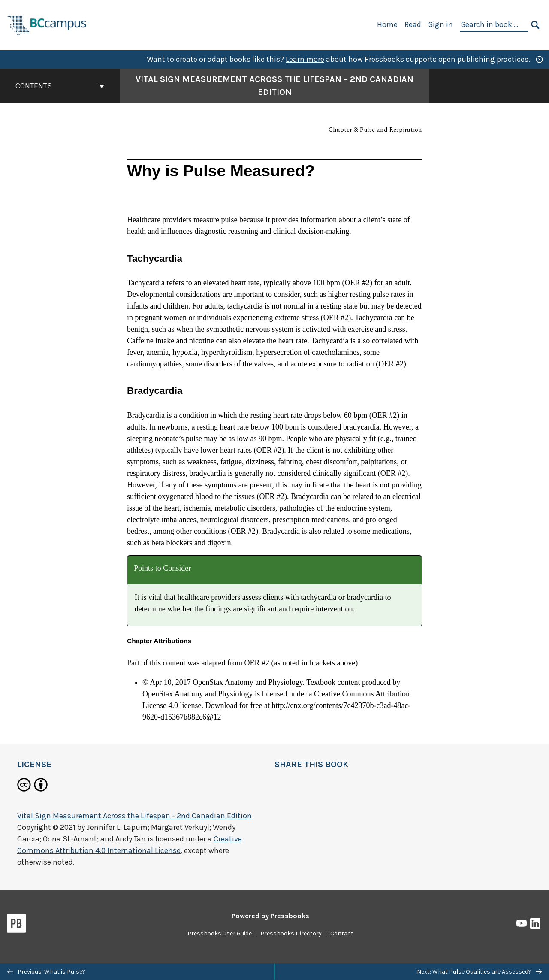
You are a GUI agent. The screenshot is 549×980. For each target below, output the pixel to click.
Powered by (270, 916)
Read (413, 24)
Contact (342, 933)
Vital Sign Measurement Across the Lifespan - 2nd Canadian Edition (134, 816)
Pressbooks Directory (291, 933)
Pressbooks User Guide (220, 933)
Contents (60, 86)
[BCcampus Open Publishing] (47, 24)
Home (387, 24)
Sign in (440, 24)
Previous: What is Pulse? (46, 972)
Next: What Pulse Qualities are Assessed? (479, 972)
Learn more (305, 59)
